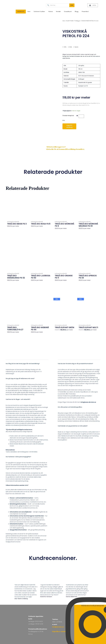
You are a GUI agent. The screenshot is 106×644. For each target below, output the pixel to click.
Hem (29, 12)
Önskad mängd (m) (68, 116)
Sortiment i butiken (39, 12)
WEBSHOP (21, 12)
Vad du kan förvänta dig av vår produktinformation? (75, 364)
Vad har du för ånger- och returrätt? (18, 399)
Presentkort (85, 12)
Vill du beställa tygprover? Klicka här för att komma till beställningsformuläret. (65, 148)
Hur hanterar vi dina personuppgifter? (18, 457)
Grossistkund (68, 12)
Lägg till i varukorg (69, 126)
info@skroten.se (58, 627)
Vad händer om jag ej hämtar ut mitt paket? (73, 426)
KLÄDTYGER (70, 21)
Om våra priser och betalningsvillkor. (70, 407)
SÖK (72, 5)
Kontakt (58, 12)
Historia (50, 12)
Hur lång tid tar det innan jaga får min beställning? (23, 364)
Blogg (77, 12)
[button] (27, 365)
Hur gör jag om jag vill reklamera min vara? (20, 378)
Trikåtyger (77, 21)
